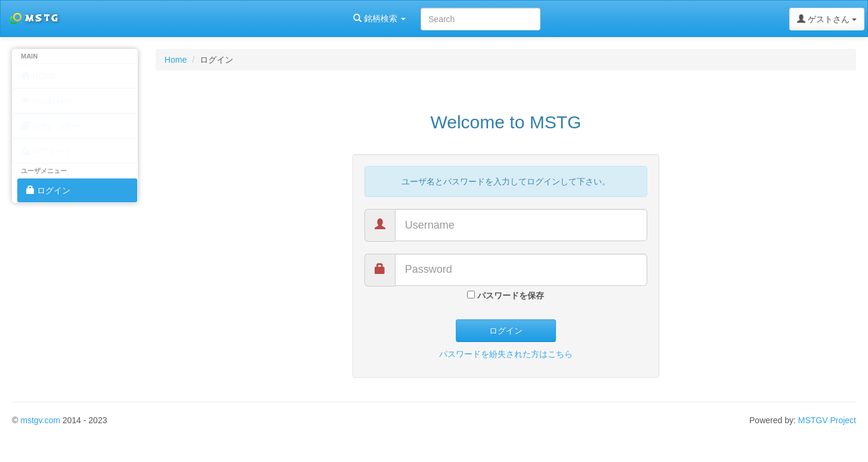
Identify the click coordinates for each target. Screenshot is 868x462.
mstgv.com (40, 420)
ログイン (506, 331)
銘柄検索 (154, 19)
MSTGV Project (827, 420)
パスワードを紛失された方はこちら (506, 354)
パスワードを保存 (506, 295)
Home (176, 60)
